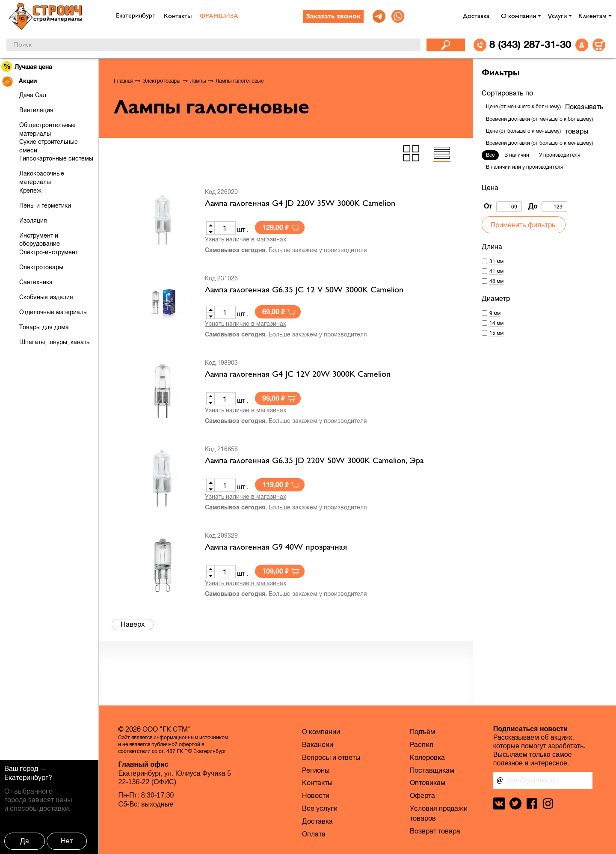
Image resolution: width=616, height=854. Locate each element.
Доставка (476, 16)
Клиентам (592, 16)
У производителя (560, 155)
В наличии (517, 155)
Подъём (422, 732)
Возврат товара (435, 831)
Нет (67, 841)
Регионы (316, 770)
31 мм (496, 262)
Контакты (178, 16)
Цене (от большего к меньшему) (523, 131)
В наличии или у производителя (524, 167)
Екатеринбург (26, 777)
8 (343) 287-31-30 (530, 44)
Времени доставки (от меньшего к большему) (539, 119)
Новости (316, 795)
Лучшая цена (27, 67)
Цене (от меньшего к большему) (523, 107)
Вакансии (318, 744)
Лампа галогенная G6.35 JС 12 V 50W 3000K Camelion (304, 290)
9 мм (495, 313)
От (503, 207)
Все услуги (320, 808)
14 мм (496, 323)
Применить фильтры (524, 225)
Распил (422, 744)
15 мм (496, 333)
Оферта (422, 795)
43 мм (496, 281)
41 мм (496, 271)
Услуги (557, 16)
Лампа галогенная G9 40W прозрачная (276, 548)
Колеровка (427, 757)
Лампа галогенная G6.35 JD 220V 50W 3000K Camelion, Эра (314, 461)
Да (25, 841)
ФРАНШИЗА (219, 16)
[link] (379, 16)
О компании (518, 16)
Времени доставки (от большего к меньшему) (539, 143)
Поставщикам (432, 770)
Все (490, 155)
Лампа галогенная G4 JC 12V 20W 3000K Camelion (298, 375)
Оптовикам (428, 783)
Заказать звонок (333, 17)
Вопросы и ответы (331, 757)
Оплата (314, 834)
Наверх (133, 624)
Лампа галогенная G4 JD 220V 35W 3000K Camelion (300, 204)
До (548, 207)
